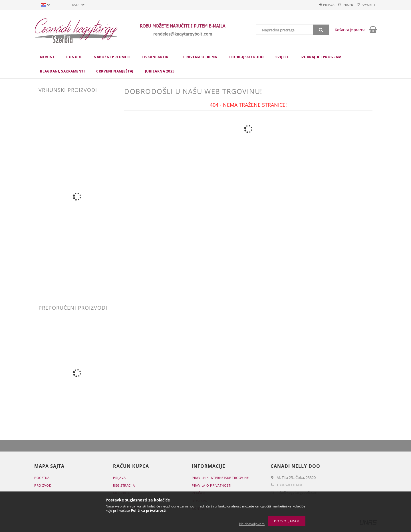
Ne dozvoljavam (252, 524)
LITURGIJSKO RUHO (246, 57)
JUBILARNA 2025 (160, 71)
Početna (42, 478)
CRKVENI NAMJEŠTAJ (115, 71)
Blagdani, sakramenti (62, 71)
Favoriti (366, 5)
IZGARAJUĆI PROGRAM (321, 57)
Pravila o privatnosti (212, 485)
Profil (341, 5)
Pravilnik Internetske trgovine (220, 478)
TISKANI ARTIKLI (157, 57)
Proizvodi (43, 485)
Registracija (124, 485)
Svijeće (282, 57)
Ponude (74, 57)
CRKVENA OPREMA (200, 57)
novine (47, 57)
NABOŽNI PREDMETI (112, 57)
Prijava (316, 5)
